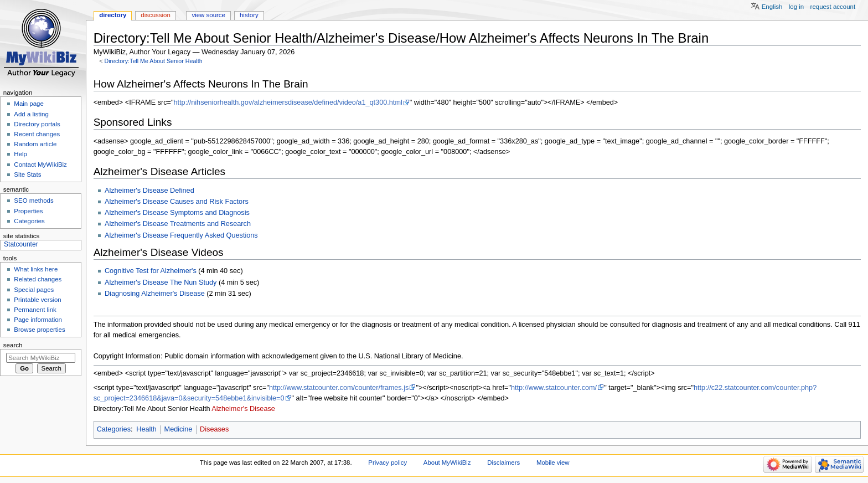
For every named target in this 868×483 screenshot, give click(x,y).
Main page (29, 104)
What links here (36, 269)
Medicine (179, 429)
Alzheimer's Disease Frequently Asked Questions (181, 235)
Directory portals (37, 124)
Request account (833, 7)
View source (208, 15)
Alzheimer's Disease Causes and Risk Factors (177, 202)
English (772, 7)
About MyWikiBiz (447, 463)
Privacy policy (387, 463)
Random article (35, 144)
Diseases (214, 429)
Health (146, 429)
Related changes (38, 279)
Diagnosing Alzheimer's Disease (155, 294)
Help (20, 154)
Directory (113, 15)
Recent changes (37, 134)
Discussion (155, 15)
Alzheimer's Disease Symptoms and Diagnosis (177, 213)
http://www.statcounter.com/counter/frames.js (339, 388)
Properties (28, 211)
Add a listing (31, 114)
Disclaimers (503, 463)
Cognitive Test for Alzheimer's (151, 271)
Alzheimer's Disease (243, 409)
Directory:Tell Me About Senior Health (153, 61)
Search (13, 345)
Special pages (34, 290)
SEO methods (33, 201)
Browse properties (39, 330)
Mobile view (553, 463)
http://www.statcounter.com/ (554, 388)
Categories (114, 429)
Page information (38, 320)
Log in (796, 7)
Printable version (37, 300)
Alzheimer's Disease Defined (149, 191)
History (249, 15)
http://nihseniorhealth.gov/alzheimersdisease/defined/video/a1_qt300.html (288, 102)
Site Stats (27, 174)
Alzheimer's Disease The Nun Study (161, 282)
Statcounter (21, 244)
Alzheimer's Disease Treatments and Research (178, 224)
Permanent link (35, 310)
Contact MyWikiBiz (40, 165)
